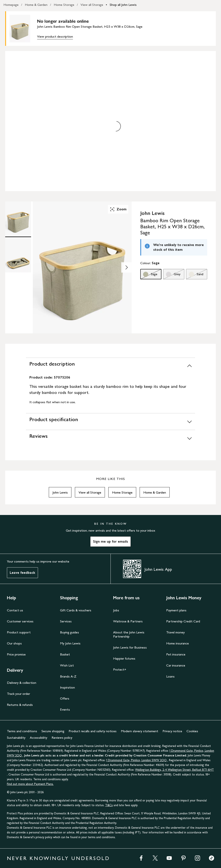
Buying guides (69, 632)
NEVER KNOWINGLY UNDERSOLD (58, 858)
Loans (170, 676)
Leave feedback (22, 573)
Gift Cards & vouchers (76, 610)
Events (65, 709)
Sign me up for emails (110, 541)
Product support (19, 632)
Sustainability (16, 738)
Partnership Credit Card (183, 621)
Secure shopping (53, 731)
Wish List (67, 665)
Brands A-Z (68, 676)
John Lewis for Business (130, 647)
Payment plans (176, 610)
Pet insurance (176, 654)
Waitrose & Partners (128, 621)
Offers (65, 698)
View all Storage (92, 5)
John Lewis (60, 492)
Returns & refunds (20, 705)
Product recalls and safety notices (93, 731)
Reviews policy (62, 738)
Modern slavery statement (140, 731)
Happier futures (124, 658)
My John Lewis (70, 643)
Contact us (15, 610)
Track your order (18, 694)
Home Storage (64, 5)
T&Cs (109, 805)
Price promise (16, 654)
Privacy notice (172, 731)
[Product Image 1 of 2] (18, 219)
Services (66, 621)
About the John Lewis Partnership (129, 634)
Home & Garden (36, 5)
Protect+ (120, 669)
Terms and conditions (22, 731)
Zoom (118, 209)
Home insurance (178, 643)
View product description (55, 36)
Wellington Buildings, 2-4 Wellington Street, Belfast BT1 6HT (174, 770)
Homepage (11, 5)
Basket (65, 654)
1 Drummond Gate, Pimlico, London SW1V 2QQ (137, 760)
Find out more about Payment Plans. (30, 784)
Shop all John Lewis (123, 5)
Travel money (175, 632)
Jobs (116, 610)
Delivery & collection (22, 683)
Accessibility (39, 738)
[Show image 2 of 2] (126, 267)
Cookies (192, 731)
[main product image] (23, 29)
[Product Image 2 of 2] (18, 255)
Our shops (14, 643)
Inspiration (67, 687)
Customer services (20, 621)
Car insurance (176, 665)
